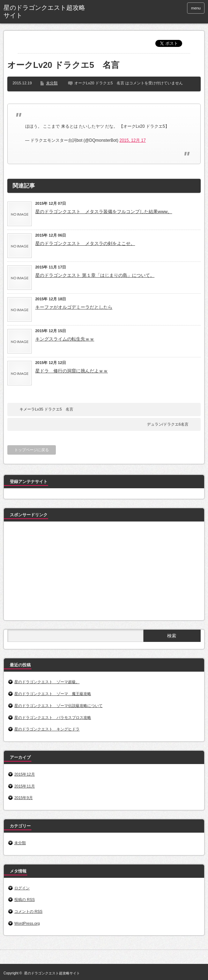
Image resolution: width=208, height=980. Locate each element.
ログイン (22, 888)
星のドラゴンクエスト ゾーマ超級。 (47, 682)
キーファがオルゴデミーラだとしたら (74, 307)
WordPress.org (27, 923)
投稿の (25, 899)
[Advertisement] (60, 572)
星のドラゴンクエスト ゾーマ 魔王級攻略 (53, 694)
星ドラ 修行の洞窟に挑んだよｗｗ (72, 371)
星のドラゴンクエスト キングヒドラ (47, 729)
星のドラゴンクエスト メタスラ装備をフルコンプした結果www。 (104, 212)
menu (196, 8)
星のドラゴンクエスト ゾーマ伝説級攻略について (58, 706)
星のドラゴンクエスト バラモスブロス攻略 (53, 717)
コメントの (28, 911)
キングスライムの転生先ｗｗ (65, 339)
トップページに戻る (32, 450)
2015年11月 (25, 786)
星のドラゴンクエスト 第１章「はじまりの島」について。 (95, 275)
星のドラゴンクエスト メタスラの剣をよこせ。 (85, 243)
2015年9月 (24, 798)
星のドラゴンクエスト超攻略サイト (44, 12)
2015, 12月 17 (132, 140)
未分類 (52, 83)
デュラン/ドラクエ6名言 (168, 424)
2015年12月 (25, 774)
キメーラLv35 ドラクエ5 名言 (46, 409)
